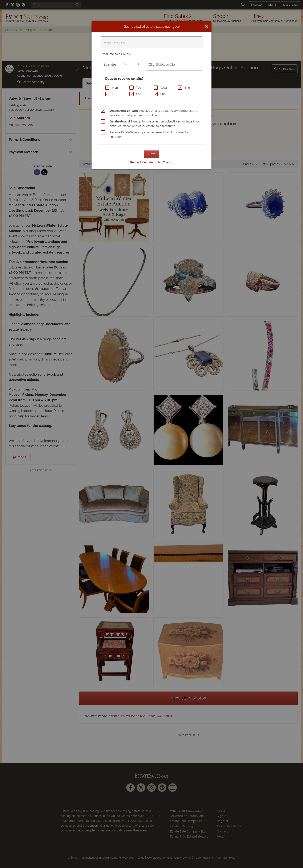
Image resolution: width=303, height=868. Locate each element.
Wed (164, 88)
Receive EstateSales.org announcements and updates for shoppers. (149, 135)
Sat (138, 94)
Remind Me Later (142, 162)
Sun (163, 94)
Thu (187, 88)
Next (152, 154)
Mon (115, 88)
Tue (139, 88)
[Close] (207, 27)
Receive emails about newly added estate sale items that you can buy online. (153, 113)
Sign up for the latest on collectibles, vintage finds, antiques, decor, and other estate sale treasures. (155, 124)
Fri (114, 94)
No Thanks (166, 162)
